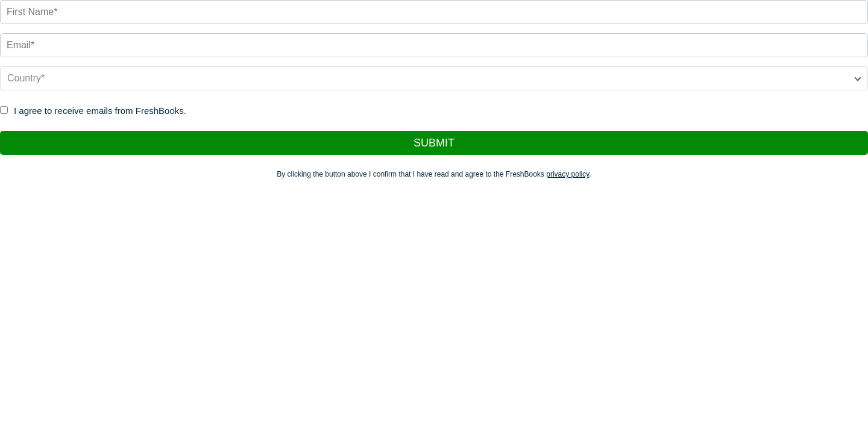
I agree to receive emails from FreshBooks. (100, 111)
